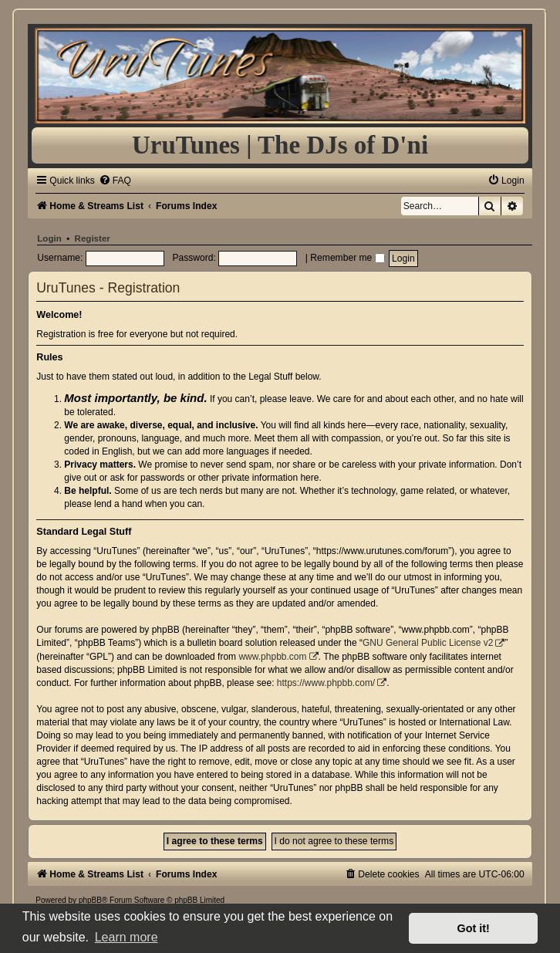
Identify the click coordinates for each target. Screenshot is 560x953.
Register (93, 238)
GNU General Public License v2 (428, 643)
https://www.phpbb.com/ (326, 683)
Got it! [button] (474, 928)
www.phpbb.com (272, 657)
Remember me (347, 258)
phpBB (90, 900)
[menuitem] (115, 181)
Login (49, 238)
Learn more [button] (127, 937)
